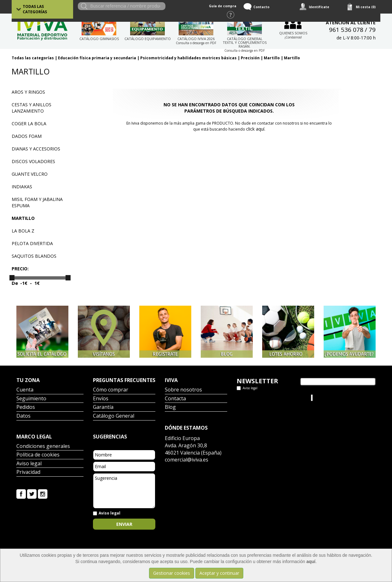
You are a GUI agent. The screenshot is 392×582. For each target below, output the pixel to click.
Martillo (272, 58)
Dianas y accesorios (36, 149)
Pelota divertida (32, 243)
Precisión (250, 58)
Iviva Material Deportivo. (337, 398)
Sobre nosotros (183, 390)
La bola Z (23, 231)
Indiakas (22, 187)
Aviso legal (29, 464)
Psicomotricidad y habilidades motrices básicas (188, 58)
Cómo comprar (111, 390)
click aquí (255, 129)
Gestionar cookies (172, 573)
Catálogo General (114, 416)
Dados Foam (27, 136)
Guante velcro (30, 174)
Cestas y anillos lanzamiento (32, 108)
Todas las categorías (35, 9)
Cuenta (25, 390)
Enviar (124, 524)
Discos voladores (33, 161)
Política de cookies (38, 455)
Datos (23, 416)
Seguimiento (31, 399)
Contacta (175, 399)
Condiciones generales (43, 447)
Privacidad (28, 472)
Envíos (101, 399)
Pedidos (26, 407)
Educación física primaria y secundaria (97, 58)
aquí (311, 561)
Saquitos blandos (34, 256)
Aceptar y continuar (219, 573)
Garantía (103, 407)
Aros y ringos (28, 92)
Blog (170, 407)
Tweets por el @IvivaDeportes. (268, 398)
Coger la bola (29, 123)
